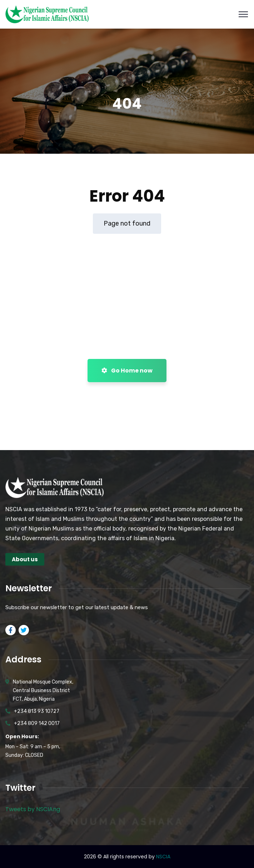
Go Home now (127, 371)
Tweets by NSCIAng (33, 809)
